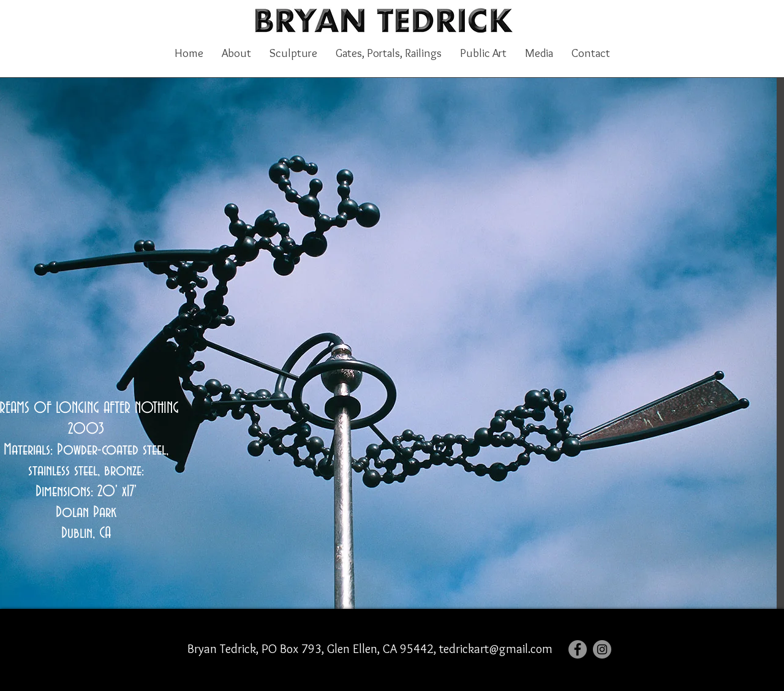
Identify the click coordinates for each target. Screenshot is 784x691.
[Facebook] (578, 649)
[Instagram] (602, 649)
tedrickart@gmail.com (496, 649)
